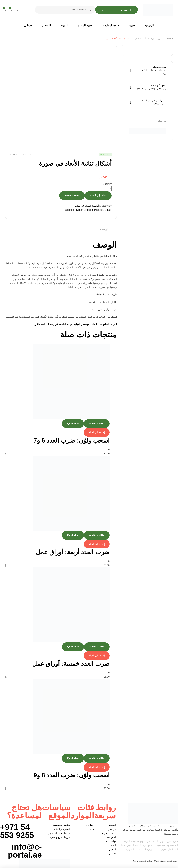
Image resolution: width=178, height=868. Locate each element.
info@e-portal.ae (25, 851)
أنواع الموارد (156, 39)
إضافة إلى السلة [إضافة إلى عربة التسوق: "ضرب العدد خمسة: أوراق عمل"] (97, 656)
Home (170, 39)
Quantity (107, 184)
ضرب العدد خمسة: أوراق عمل (71, 664)
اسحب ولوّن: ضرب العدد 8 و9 (72, 775)
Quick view (73, 423)
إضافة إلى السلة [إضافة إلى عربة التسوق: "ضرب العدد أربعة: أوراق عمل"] (97, 544)
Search (91, 10)
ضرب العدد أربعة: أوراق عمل (73, 552)
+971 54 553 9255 (17, 831)
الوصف (104, 229)
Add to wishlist (72, 196)
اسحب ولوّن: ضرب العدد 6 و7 (72, 440)
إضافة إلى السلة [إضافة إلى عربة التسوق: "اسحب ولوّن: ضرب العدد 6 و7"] (97, 432)
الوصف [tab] (105, 245)
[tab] (89, 230)
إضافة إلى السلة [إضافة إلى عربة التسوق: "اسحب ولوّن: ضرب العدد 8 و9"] (97, 767)
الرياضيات (80, 206)
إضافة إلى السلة (98, 196)
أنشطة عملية (140, 39)
